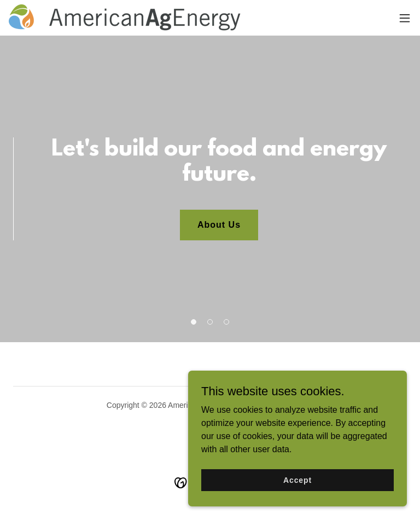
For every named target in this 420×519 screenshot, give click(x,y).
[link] (125, 18)
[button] (405, 18)
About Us (219, 225)
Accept (297, 487)
